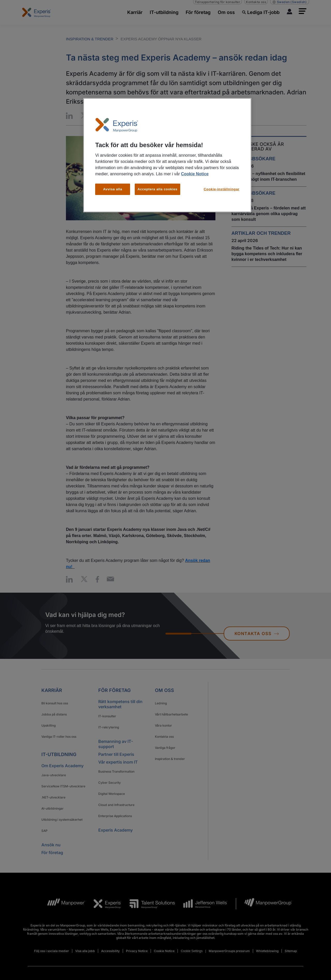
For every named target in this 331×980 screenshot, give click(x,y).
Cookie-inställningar (222, 189)
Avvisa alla (113, 189)
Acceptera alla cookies (158, 189)
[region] (167, 155)
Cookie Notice (195, 174)
